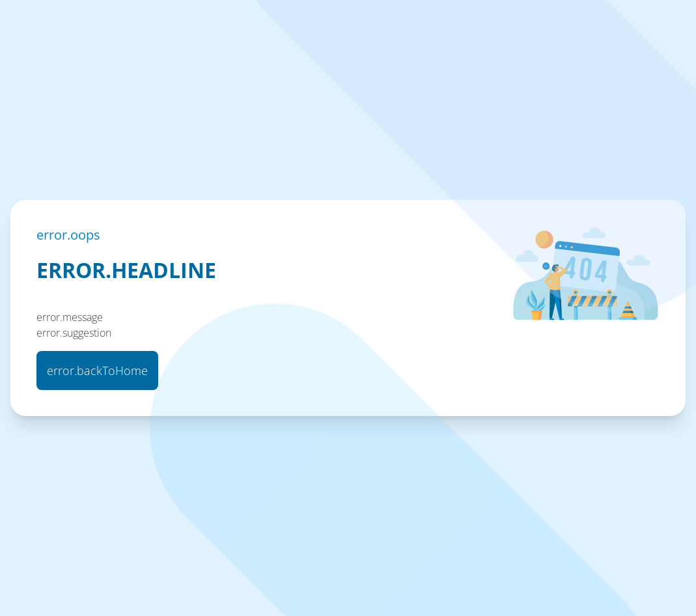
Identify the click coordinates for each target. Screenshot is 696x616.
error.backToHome (97, 371)
